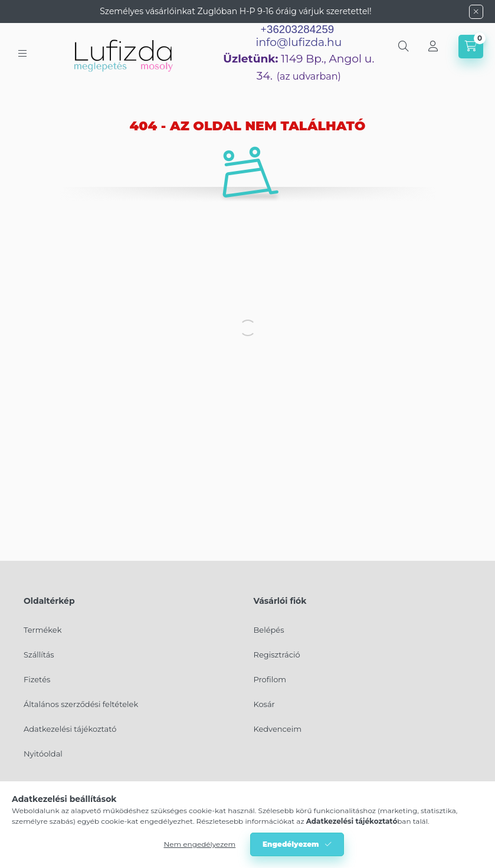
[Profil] (433, 47)
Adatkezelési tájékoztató (70, 729)
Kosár (264, 704)
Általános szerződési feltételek (81, 704)
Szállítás (39, 655)
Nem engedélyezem (199, 844)
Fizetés (37, 679)
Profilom (270, 679)
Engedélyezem (291, 844)
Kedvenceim (278, 729)
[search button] (404, 47)
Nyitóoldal (43, 754)
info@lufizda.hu (299, 42)
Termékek (42, 630)
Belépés (269, 630)
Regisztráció (277, 655)
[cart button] (471, 47)
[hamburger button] (22, 53)
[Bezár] (476, 12)
